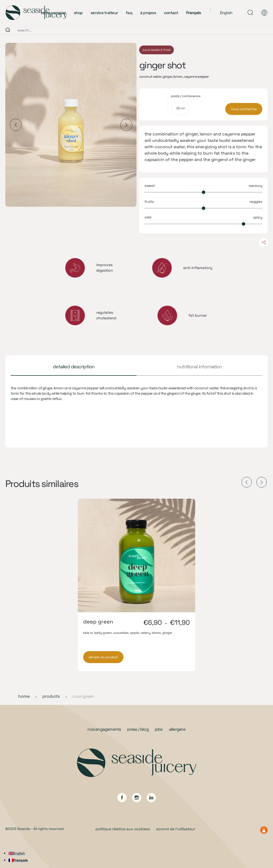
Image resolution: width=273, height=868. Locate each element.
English (226, 13)
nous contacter (244, 109)
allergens (177, 729)
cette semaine (53, 13)
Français (194, 13)
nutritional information (199, 367)
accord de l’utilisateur (176, 829)
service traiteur (104, 13)
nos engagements (104, 729)
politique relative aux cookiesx (123, 829)
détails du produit (103, 657)
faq (129, 13)
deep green (98, 622)
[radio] (181, 108)
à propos (148, 13)
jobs (159, 729)
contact (171, 13)
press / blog (138, 729)
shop (78, 13)
